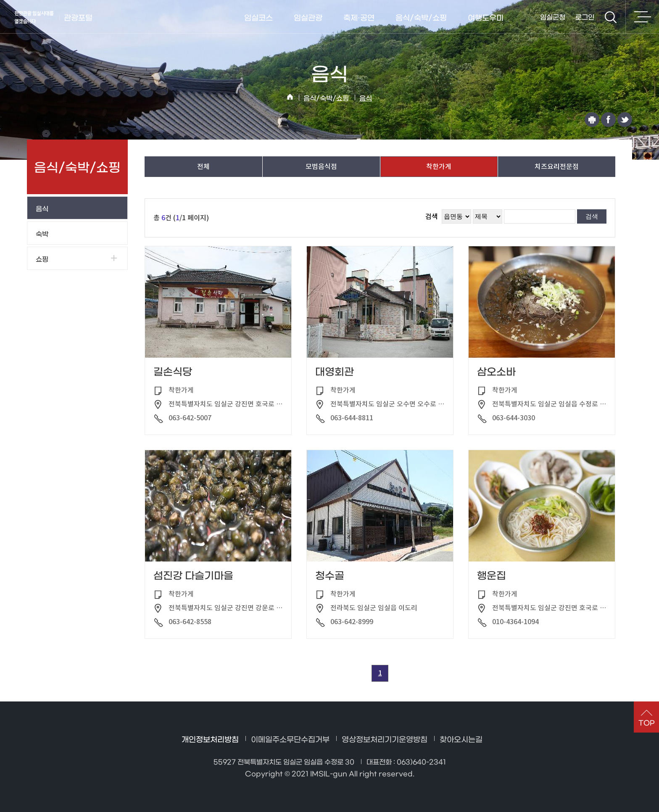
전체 (203, 166)
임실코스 (258, 18)
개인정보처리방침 (210, 740)
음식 (366, 99)
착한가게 (439, 166)
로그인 (585, 17)
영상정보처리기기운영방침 (385, 740)
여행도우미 (486, 18)
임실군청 (553, 17)
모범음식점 (321, 166)
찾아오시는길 (461, 740)
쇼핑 (42, 260)
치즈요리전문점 (557, 166)
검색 (611, 17)
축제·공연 (359, 18)
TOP (647, 723)
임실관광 (308, 18)
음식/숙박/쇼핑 (421, 18)
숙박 (42, 234)
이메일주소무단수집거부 (290, 740)
